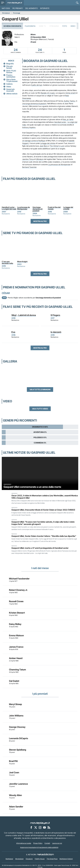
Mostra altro (40, 221)
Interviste (45, 8)
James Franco (16, 647)
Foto (65, 26)
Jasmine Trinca (28, 159)
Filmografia (30, 26)
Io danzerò (56, 332)
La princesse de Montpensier (59, 165)
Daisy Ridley (15, 624)
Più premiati (18, 8)
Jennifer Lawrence (18, 784)
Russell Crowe (16, 601)
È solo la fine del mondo (54, 208)
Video (73, 26)
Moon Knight (22, 262)
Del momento (31, 8)
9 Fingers (55, 315)
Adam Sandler (16, 807)
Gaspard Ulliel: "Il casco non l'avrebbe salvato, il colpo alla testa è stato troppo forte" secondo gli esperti (43, 523)
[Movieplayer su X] (36, 827)
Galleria (9, 84)
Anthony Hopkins (29, 127)
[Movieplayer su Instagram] (40, 827)
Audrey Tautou (69, 101)
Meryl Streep (15, 704)
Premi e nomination (11, 76)
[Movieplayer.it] (15, 3)
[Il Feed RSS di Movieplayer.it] (49, 827)
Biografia (10, 64)
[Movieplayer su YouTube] (44, 827)
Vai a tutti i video (40, 409)
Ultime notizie (12, 94)
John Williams (16, 716)
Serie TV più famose (11, 72)
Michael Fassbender (19, 579)
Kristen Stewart (17, 613)
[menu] (3, 3)
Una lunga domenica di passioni (34, 104)
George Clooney (17, 727)
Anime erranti (71, 93)
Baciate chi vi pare (48, 93)
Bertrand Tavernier (29, 167)
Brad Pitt (13, 761)
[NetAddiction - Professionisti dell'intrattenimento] (45, 855)
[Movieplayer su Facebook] (31, 827)
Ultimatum (40, 159)
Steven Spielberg (18, 750)
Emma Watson (16, 635)
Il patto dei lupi (36, 85)
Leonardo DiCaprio (19, 738)
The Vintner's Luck (57, 146)
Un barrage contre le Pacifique (34, 141)
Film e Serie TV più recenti (12, 80)
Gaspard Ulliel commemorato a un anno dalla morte (32, 487)
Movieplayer (6, 13)
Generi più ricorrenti (10, 90)
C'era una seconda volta (7, 262)
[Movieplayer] (40, 823)
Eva (13, 332)
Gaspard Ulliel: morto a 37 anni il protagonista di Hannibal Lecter (40, 548)
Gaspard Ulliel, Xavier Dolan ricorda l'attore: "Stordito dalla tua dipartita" (44, 536)
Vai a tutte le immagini (40, 390)
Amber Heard (16, 658)
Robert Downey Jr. (18, 590)
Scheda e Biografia (12, 26)
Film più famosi (9, 67)
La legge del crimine (48, 143)
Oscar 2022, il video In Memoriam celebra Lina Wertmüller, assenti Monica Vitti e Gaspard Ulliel (45, 497)
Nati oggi (6, 8)
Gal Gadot (14, 681)
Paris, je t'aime (68, 119)
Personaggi (17, 13)
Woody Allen (15, 795)
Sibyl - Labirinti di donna (24, 315)
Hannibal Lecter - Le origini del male (9, 208)
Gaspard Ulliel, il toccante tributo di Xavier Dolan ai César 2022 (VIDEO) (43, 510)
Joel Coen (14, 773)
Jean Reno (44, 146)
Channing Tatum (17, 670)
